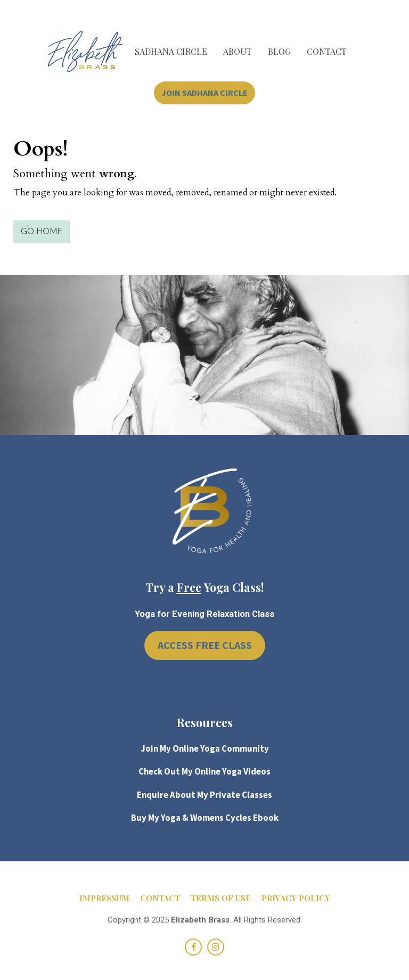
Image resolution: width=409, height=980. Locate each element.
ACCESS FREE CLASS (205, 645)
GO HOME (42, 231)
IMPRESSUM (104, 898)
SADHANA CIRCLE (171, 51)
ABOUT (238, 51)
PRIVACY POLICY (296, 898)
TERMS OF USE (221, 898)
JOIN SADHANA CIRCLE (204, 93)
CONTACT (327, 51)
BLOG (279, 51)
